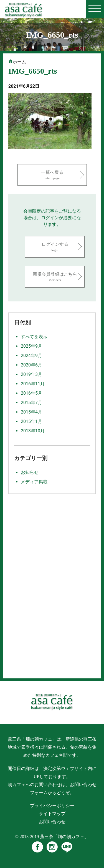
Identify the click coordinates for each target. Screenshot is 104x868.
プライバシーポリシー (52, 806)
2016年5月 (31, 393)
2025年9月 (31, 346)
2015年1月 (31, 421)
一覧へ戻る (52, 175)
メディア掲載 (34, 482)
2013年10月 (33, 431)
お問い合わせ (52, 822)
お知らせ (30, 472)
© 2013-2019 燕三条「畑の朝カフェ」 (52, 837)
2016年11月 (33, 384)
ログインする (55, 247)
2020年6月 (31, 365)
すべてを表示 (34, 337)
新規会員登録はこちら (55, 277)
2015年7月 (31, 403)
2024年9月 (31, 356)
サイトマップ (52, 814)
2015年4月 (31, 412)
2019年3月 (31, 374)
